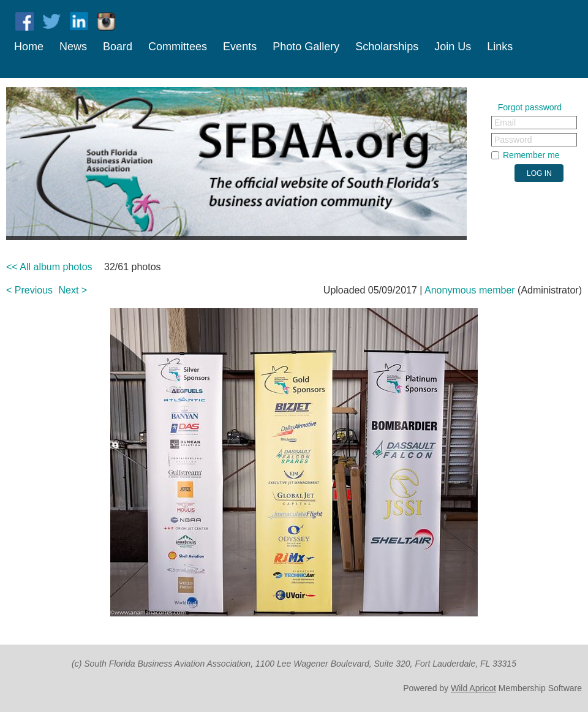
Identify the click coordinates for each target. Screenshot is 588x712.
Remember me (531, 155)
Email (505, 123)
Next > (73, 290)
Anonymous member (470, 290)
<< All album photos (49, 267)
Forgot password (530, 107)
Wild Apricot (473, 688)
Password (513, 140)
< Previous (29, 290)
